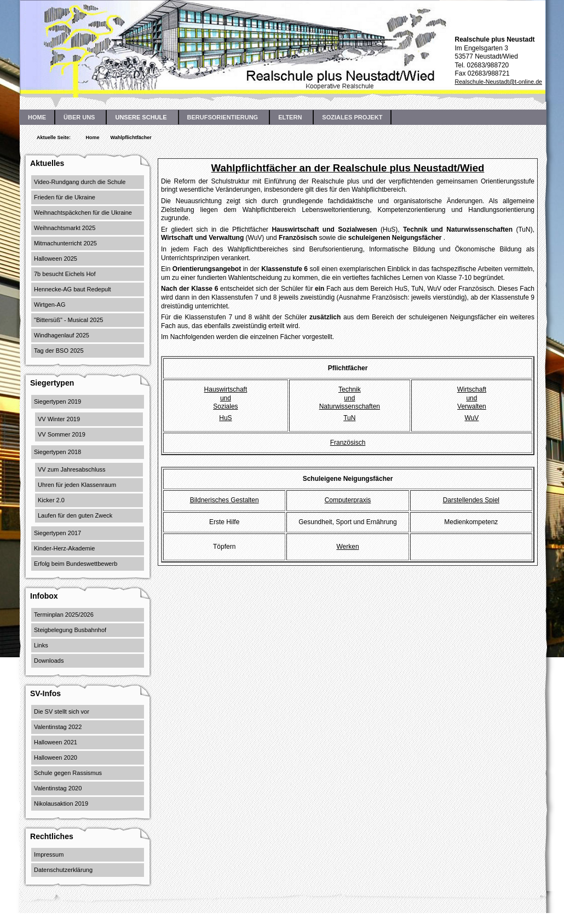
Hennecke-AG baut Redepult (73, 289)
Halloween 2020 (56, 757)
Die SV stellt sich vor (62, 711)
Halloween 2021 (56, 742)
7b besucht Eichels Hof (65, 274)
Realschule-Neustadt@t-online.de (498, 82)
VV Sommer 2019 (62, 434)
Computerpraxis (348, 500)
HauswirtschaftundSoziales (226, 398)
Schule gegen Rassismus (68, 773)
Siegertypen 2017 (57, 533)
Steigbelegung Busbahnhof (70, 630)
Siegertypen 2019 (57, 401)
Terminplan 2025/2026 (64, 615)
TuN (349, 418)
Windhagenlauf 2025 (62, 335)
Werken (347, 547)
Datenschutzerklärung (63, 870)
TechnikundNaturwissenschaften (350, 398)
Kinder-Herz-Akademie (64, 548)
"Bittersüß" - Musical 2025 (68, 320)
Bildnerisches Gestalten (225, 500)
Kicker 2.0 (51, 500)
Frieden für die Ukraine (65, 197)
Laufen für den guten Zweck (75, 515)
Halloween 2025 (56, 259)
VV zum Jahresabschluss (72, 469)
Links (41, 645)
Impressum (49, 854)
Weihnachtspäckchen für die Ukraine (83, 213)
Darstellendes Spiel (471, 500)
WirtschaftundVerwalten (472, 398)
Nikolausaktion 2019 (61, 804)
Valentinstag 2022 (58, 727)
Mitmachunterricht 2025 (65, 243)
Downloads (49, 661)
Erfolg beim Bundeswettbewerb (76, 564)
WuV (472, 418)
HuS (225, 418)
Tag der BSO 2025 (59, 351)
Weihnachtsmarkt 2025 (65, 228)
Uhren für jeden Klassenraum (77, 485)
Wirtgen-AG (50, 305)
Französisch (348, 443)
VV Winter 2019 (59, 419)
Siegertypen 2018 (57, 452)
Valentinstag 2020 (58, 788)
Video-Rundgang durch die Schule (80, 182)
